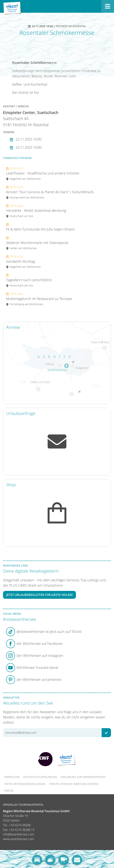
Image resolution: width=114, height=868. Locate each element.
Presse (9, 791)
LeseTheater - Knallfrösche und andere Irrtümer (43, 173)
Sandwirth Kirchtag (23, 262)
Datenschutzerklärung (40, 777)
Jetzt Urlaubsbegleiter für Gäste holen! (39, 595)
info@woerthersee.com (19, 834)
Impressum (12, 777)
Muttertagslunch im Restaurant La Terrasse (39, 299)
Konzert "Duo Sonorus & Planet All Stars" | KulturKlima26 (50, 192)
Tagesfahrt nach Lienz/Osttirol (29, 280)
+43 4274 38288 (20, 825)
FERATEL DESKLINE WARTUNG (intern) (74, 784)
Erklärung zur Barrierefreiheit (83, 777)
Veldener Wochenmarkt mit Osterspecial (37, 243)
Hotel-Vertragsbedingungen (25, 784)
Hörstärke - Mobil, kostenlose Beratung (36, 211)
